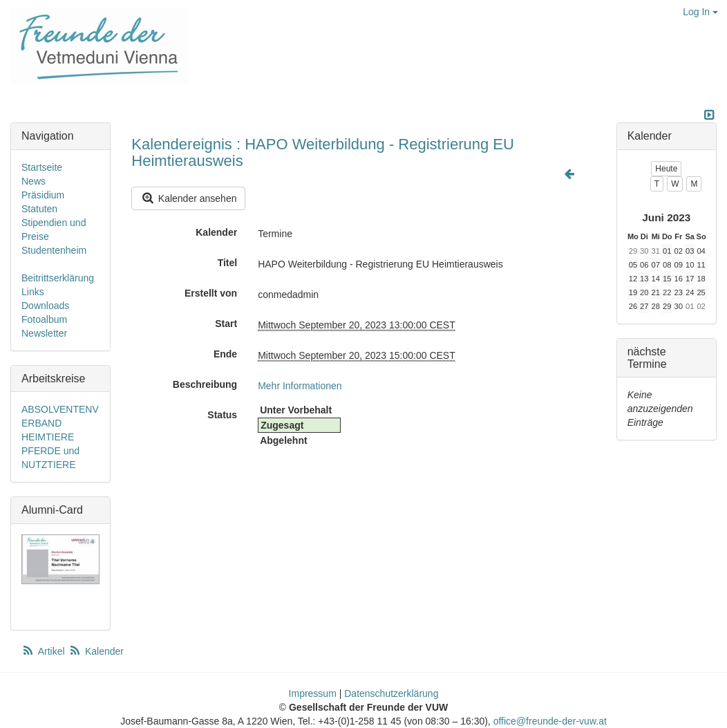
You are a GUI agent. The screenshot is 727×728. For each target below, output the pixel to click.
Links (33, 292)
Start (226, 324)
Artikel (44, 651)
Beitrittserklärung (58, 278)
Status (222, 415)
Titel (228, 263)
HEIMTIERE (48, 437)
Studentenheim (54, 250)
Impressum (313, 693)
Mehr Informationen (300, 386)
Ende (225, 354)
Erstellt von (211, 293)
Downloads (45, 306)
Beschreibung (205, 384)
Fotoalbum (44, 319)
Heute (666, 169)
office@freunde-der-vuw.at (550, 721)
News (34, 181)
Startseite (42, 167)
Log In (700, 12)
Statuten (39, 209)
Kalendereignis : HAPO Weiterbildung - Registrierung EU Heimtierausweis (323, 152)
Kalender (216, 232)
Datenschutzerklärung (391, 693)
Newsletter (44, 333)
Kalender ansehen (188, 198)
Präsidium (43, 195)
